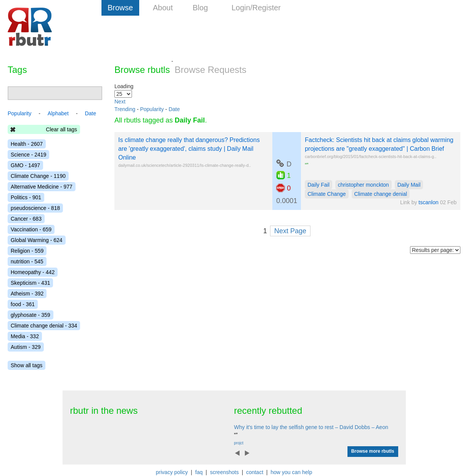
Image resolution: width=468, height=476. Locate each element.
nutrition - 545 (27, 261)
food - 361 (23, 304)
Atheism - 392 (27, 294)
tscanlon (428, 202)
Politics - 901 (26, 197)
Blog (200, 8)
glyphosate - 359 (31, 315)
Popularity (152, 109)
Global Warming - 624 (37, 240)
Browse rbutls (142, 70)
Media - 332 (25, 336)
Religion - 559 (27, 251)
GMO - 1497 (25, 165)
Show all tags (27, 365)
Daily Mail (409, 185)
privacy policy (172, 472)
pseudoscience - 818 (35, 208)
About (163, 8)
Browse (120, 8)
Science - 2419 (28, 155)
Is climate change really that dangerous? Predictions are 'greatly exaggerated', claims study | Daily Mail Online (189, 149)
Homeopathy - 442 (33, 272)
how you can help (291, 472)
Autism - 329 (26, 347)
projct (239, 443)
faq (199, 472)
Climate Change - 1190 (38, 176)
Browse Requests (211, 70)
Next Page (290, 231)
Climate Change (326, 194)
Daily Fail (318, 185)
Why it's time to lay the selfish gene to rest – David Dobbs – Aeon (311, 427)
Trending (125, 109)
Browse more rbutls (373, 451)
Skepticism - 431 (30, 283)
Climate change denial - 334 (44, 326)
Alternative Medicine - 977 (42, 187)
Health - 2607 (27, 144)
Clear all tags (61, 129)
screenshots (224, 472)
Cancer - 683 (26, 219)
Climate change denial (381, 194)
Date (174, 109)
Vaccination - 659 (31, 229)
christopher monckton (363, 185)
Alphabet (58, 113)
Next (120, 102)
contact (255, 472)
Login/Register (256, 8)
